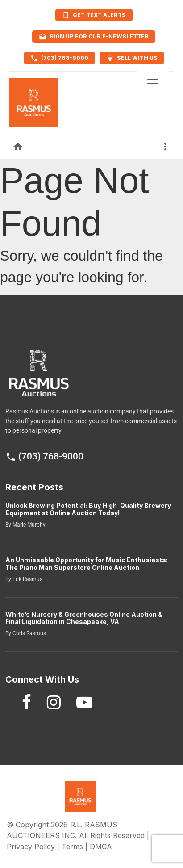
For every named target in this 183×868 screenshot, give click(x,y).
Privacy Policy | (34, 847)
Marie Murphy (28, 525)
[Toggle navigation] (153, 80)
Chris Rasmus (29, 633)
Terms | (76, 847)
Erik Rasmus (27, 579)
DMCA (101, 847)
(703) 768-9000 (44, 456)
